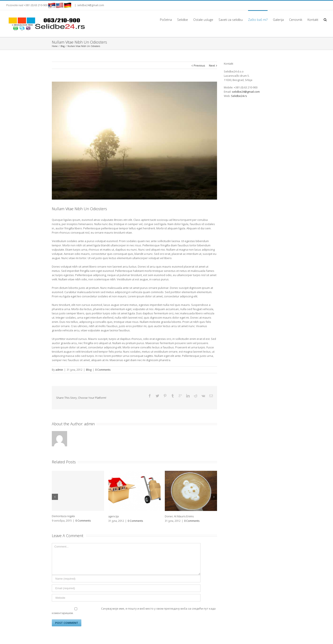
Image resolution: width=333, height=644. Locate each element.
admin (59, 370)
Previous (199, 65)
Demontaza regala (63, 509)
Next (212, 65)
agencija (114, 509)
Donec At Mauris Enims (179, 509)
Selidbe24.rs (239, 96)
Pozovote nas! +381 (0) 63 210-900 (27, 5)
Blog (89, 370)
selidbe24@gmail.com (91, 5)
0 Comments (103, 370)
